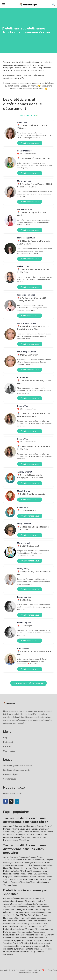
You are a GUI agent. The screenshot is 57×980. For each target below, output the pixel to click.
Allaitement (22, 907)
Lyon (36, 868)
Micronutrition (20, 926)
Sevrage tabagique (12, 940)
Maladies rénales (38, 924)
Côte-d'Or (20, 78)
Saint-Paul (34, 879)
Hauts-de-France (31, 832)
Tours (33, 882)
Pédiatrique (30, 929)
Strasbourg (45, 879)
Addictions (8, 898)
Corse (34, 829)
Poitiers (17, 877)
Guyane (19, 832)
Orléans (37, 874)
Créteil (30, 865)
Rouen (50, 877)
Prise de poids (24, 932)
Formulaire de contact (13, 794)
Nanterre (7, 874)
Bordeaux (19, 863)
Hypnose (24, 918)
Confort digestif (42, 910)
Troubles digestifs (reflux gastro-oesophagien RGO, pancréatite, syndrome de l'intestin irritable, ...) (26, 947)
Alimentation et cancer (13, 901)
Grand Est (43, 829)
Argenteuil (8, 860)
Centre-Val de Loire (22, 829)
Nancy (44, 871)
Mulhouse (36, 871)
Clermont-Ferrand (17, 865)
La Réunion (9, 835)
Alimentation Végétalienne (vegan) (19, 904)
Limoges (29, 868)
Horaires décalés (11, 918)
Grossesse (46, 915)
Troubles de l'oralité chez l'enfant (36, 943)
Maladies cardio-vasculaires (15, 921)
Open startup (9, 751)
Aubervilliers (39, 860)
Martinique (20, 835)
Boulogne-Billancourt (34, 863)
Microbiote (8, 926)
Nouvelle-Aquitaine (12, 837)
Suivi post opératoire (43, 940)
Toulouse (15, 882)
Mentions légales (11, 774)
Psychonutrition (39, 932)
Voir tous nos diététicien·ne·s (28, 683)
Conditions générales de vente (17, 770)
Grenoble (45, 865)
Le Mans (14, 868)
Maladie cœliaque (37, 918)
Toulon (6, 882)
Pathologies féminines (13, 929)
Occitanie (26, 837)
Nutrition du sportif (36, 926)
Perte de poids (10, 932)
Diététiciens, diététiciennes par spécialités (25, 892)
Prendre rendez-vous (30, 143)
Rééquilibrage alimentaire (14, 935)
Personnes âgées (44, 929)
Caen (5, 865)
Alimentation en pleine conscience (29, 898)
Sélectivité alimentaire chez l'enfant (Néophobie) (24, 938)
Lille (21, 868)
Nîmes (29, 874)
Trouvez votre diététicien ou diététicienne (22, 62)
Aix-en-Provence (11, 857)
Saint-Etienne (21, 879)
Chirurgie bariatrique (25, 910)
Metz (5, 871)
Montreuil (25, 871)
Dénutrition (8, 912)
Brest (48, 863)
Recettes (7, 746)
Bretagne (7, 829)
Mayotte (31, 835)
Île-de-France (47, 832)
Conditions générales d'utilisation (18, 766)
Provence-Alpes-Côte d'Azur (16, 840)
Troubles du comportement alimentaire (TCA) (28, 950)
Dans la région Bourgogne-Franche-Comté (24, 66)
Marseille (44, 868)
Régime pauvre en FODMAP (40, 935)
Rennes (33, 877)
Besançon (9, 863)
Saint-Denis (8, 879)
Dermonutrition (22, 912)
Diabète (33, 912)
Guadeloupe (9, 832)
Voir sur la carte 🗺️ (29, 115)
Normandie (41, 835)
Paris (45, 874)
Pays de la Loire (39, 837)
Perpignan (8, 877)
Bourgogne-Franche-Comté (38, 826)
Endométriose (34, 915)
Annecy (40, 857)
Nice (23, 874)
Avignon (49, 860)
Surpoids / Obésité (11, 943)
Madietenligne (27, 970)
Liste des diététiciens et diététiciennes (28, 64)
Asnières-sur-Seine (23, 860)
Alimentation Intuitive (34, 901)
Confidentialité (10, 779)
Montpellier (15, 871)
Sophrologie (27, 940)
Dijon (37, 865)
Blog (5, 738)
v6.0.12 (35, 973)
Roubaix (41, 877)
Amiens (23, 857)
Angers (32, 857)
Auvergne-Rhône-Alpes (14, 826)
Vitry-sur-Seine (10, 885)
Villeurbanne (42, 882)
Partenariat (8, 742)
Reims (25, 877)
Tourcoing (25, 882)
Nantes (16, 874)
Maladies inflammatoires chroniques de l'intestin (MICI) (27, 922)
